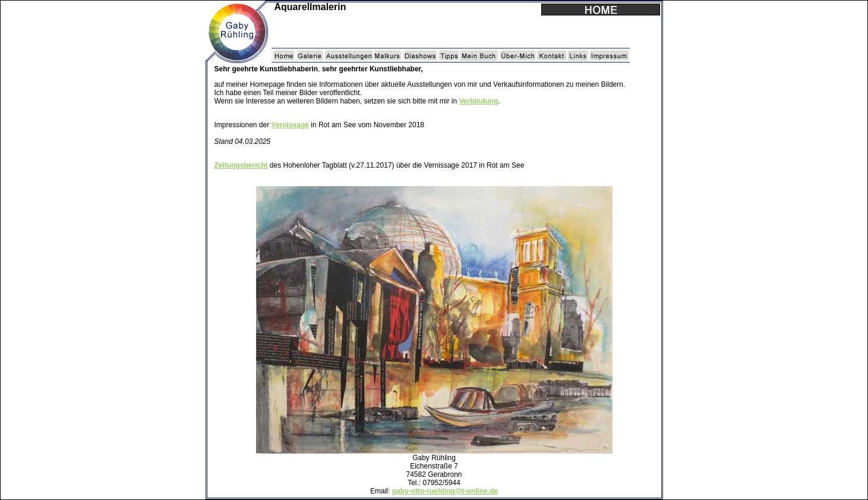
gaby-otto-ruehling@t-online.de (445, 491)
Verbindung (478, 101)
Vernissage (290, 125)
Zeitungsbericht (241, 165)
